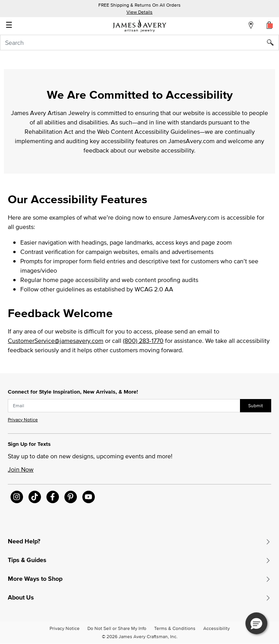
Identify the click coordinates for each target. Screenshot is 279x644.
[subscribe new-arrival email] (124, 406)
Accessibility (217, 628)
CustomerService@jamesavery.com (56, 341)
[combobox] (139, 43)
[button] (256, 623)
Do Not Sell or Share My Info (117, 628)
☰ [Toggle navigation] (9, 26)
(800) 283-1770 (143, 341)
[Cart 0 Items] (270, 25)
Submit (256, 405)
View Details (139, 12)
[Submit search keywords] (273, 43)
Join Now (21, 469)
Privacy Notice (23, 420)
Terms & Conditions (175, 628)
